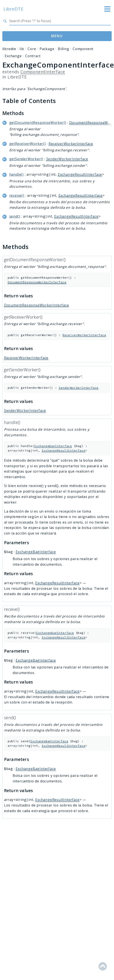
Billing (64, 49)
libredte (9, 49)
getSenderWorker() (26, 159)
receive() (17, 195)
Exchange (13, 56)
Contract (33, 56)
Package (47, 49)
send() (15, 216)
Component (83, 49)
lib (22, 49)
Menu (57, 36)
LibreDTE (13, 9)
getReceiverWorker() (28, 144)
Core (32, 49)
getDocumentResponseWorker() (38, 123)
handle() (16, 174)
